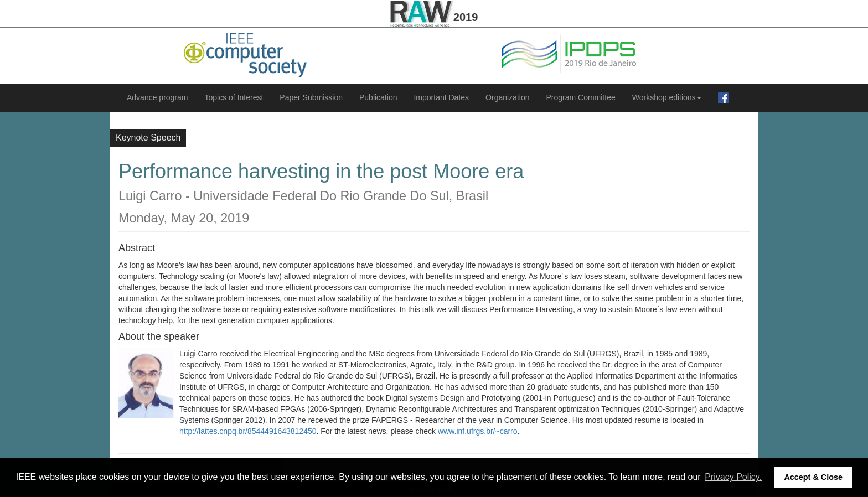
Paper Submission (311, 97)
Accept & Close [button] (813, 477)
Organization (507, 97)
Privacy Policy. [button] (733, 477)
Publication (378, 97)
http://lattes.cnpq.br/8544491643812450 (248, 431)
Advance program (157, 97)
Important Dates (441, 97)
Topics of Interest (234, 97)
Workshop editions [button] (667, 97)
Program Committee (580, 97)
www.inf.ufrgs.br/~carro (478, 431)
